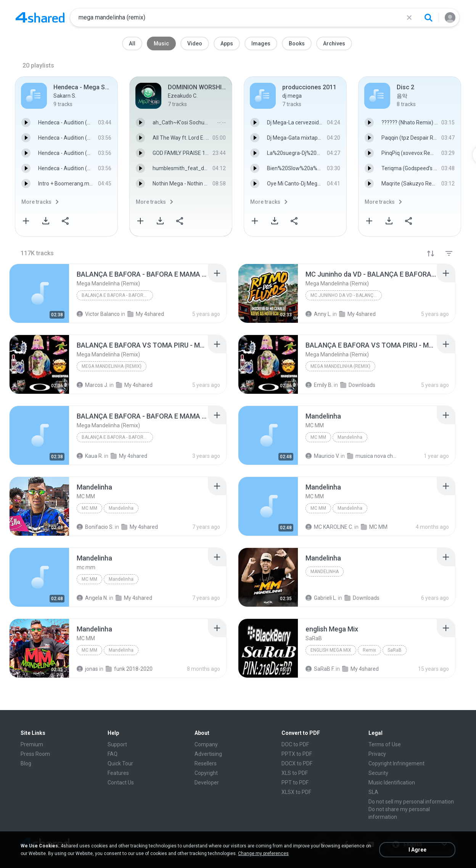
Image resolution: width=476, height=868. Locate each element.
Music (161, 43)
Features (118, 773)
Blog (26, 763)
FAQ (113, 754)
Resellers (206, 763)
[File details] (39, 293)
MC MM (318, 437)
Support (117, 744)
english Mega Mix (331, 650)
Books (297, 43)
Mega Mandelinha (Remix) (112, 366)
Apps (227, 43)
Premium (32, 744)
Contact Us (121, 783)
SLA (373, 792)
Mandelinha (350, 437)
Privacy (377, 754)
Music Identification (392, 783)
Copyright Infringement (396, 763)
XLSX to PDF (296, 792)
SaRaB (395, 650)
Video (195, 43)
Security (378, 773)
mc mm (89, 579)
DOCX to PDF (297, 763)
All (132, 43)
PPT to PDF (295, 783)
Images (261, 43)
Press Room (35, 754)
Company (206, 744)
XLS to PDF (295, 773)
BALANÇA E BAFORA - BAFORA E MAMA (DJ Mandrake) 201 (117, 295)
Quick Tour (120, 763)
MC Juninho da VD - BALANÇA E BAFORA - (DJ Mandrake (346, 295)
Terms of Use (385, 744)
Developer (207, 783)
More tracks (36, 202)
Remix (369, 650)
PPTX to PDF (297, 754)
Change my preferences (263, 854)
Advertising (208, 754)
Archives (334, 43)
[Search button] (428, 18)
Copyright (206, 773)
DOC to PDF (295, 744)
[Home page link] (40, 18)
